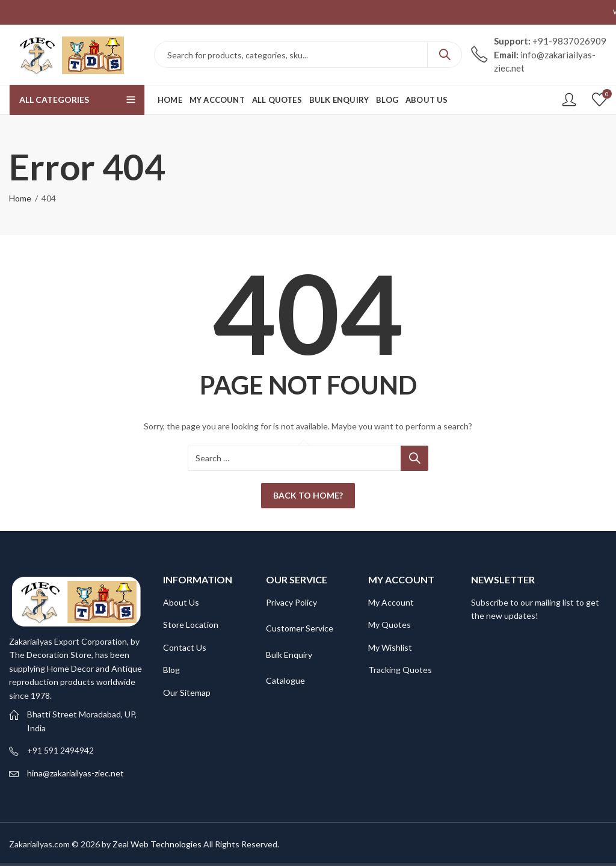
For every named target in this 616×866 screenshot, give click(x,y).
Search (445, 55)
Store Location (191, 625)
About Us (181, 602)
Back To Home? (308, 495)
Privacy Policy (291, 602)
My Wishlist (390, 647)
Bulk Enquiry (289, 655)
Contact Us (185, 647)
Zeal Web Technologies (157, 844)
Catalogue (285, 680)
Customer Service (300, 628)
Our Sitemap (187, 692)
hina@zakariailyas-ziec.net (75, 773)
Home (20, 198)
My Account (391, 602)
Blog (171, 670)
